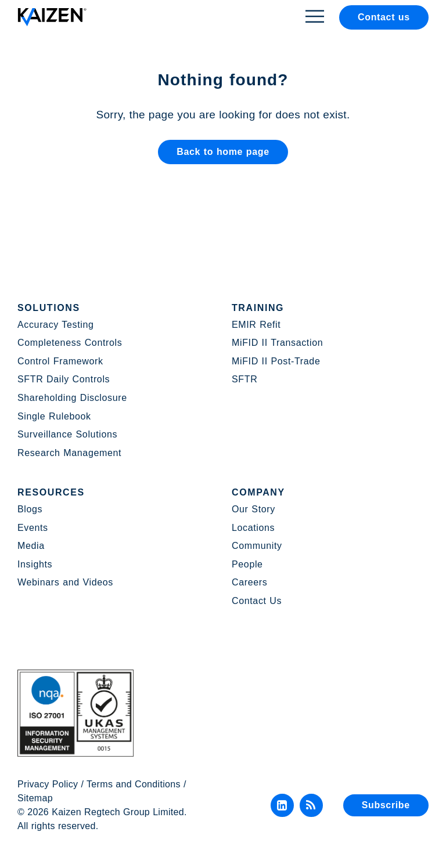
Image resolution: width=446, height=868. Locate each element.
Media (31, 546)
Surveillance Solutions (67, 434)
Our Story (253, 509)
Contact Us (257, 601)
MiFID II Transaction (277, 343)
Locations (253, 528)
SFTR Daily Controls (64, 379)
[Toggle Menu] (315, 15)
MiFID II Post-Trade (276, 361)
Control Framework (60, 361)
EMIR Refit (256, 325)
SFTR (244, 379)
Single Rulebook (54, 416)
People (247, 564)
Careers (249, 582)
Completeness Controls (70, 343)
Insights (35, 564)
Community (257, 546)
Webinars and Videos (65, 582)
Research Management (69, 453)
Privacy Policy (48, 784)
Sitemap (35, 798)
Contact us (384, 17)
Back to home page (223, 152)
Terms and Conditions (134, 784)
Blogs (30, 509)
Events (33, 528)
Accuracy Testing (56, 325)
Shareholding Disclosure (72, 398)
